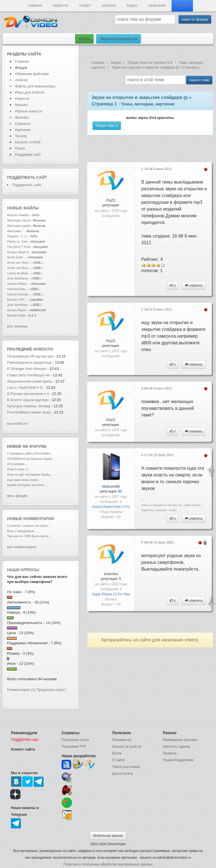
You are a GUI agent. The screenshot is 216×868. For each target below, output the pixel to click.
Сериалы (23, 124)
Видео (132, 6)
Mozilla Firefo (16, 315)
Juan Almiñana (18, 278)
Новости (60, 6)
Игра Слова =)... (19, 469)
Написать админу (176, 747)
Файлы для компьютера (35, 86)
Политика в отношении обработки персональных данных (108, 864)
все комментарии (22, 547)
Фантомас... (15, 231)
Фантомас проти (19, 220)
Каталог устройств (127, 747)
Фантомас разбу (19, 226)
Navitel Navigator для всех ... (27, 485)
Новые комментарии (31, 519)
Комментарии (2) (21, 690)
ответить (194, 286)
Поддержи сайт (28, 154)
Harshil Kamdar (18, 294)
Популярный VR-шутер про (30, 356)
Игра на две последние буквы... (30, 474)
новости (43, 349)
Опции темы (107, 126)
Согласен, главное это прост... (29, 526)
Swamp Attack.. (18, 284)
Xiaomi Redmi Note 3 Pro (111, 507)
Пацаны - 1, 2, (17, 236)
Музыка (21, 105)
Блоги (117, 753)
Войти (84, 39)
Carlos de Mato (18, 273)
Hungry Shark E (18, 252)
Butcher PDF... (17, 300)
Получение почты (75, 740)
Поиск (20, 148)
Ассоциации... (17, 464)
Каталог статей (28, 142)
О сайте (118, 760)
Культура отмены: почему (29, 406)
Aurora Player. (17, 310)
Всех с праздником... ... (24, 531)
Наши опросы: (24, 570)
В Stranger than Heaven (27, 369)
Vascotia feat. (16, 289)
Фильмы (22, 117)
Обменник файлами (32, 74)
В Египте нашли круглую (28, 400)
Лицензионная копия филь (30, 381)
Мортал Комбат (19, 215)
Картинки (23, 130)
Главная (35, 6)
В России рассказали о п (28, 394)
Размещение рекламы (180, 740)
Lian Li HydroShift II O (25, 387)
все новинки (17, 326)
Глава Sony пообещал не (29, 375)
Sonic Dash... (16, 257)
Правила (170, 753)
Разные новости (29, 111)
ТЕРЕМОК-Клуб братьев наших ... (31, 459)
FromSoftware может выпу (29, 412)
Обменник (157, 6)
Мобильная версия (108, 836)
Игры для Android (30, 92)
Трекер (85, 6)
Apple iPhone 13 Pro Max (111, 594)
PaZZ (111, 200)
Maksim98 (111, 486)
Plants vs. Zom (17, 241)
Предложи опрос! (51, 690)
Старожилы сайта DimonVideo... (30, 453)
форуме (38, 446)
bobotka (111, 574)
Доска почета (123, 774)
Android (109, 6)
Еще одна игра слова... (24, 480)
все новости (17, 423)
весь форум (17, 496)
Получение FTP (74, 747)
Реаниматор (122, 740)
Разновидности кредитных (29, 362)
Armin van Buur (18, 263)
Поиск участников (126, 767)
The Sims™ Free (19, 247)
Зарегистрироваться (118, 39)
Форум (182, 6)
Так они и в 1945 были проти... (29, 536)
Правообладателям (178, 760)
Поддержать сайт (27, 177)
